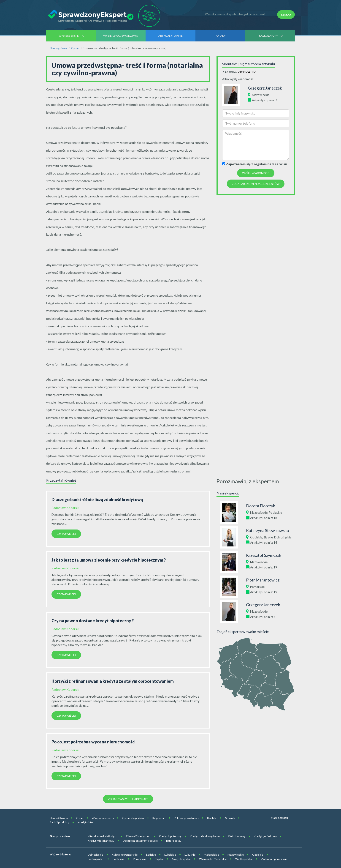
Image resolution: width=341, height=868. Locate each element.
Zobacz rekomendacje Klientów (256, 184)
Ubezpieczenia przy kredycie (140, 841)
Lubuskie (190, 855)
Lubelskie (170, 855)
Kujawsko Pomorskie (125, 855)
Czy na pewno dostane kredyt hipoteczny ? (93, 621)
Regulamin (159, 818)
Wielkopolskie (244, 859)
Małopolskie (211, 855)
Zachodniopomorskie (274, 859)
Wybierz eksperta (71, 36)
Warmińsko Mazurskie (213, 859)
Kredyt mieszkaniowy (101, 841)
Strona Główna (59, 818)
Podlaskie (275, 513)
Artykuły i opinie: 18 (264, 518)
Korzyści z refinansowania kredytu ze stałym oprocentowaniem (113, 681)
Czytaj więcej (66, 534)
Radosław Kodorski (65, 508)
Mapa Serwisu (279, 818)
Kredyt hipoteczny (170, 836)
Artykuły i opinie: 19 (264, 567)
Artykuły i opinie (170, 36)
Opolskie (256, 537)
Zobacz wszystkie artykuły (128, 799)
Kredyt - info (85, 822)
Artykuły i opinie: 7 (265, 100)
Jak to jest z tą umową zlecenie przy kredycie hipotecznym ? (109, 560)
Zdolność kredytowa (138, 836)
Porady (220, 36)
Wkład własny (237, 836)
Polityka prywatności (186, 818)
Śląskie (268, 537)
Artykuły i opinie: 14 (264, 543)
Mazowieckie (261, 95)
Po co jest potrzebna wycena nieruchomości (93, 742)
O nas (80, 818)
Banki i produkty (59, 822)
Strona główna (58, 48)
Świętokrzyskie (181, 859)
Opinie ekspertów (133, 818)
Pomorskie (257, 587)
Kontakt (212, 818)
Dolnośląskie (283, 537)
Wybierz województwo (121, 36)
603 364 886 (247, 72)
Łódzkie (151, 855)
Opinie (75, 48)
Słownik (230, 818)
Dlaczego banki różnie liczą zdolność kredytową (97, 500)
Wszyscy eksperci (103, 818)
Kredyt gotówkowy (265, 836)
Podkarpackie (96, 859)
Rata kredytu (174, 841)
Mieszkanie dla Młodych (103, 836)
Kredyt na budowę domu (205, 836)
